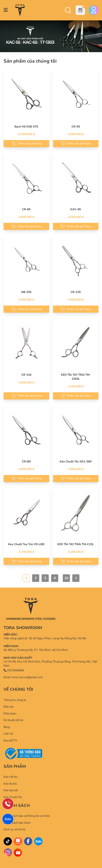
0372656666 (14, 670)
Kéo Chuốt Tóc (13, 797)
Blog (7, 727)
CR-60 (26, 209)
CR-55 (76, 127)
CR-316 (26, 375)
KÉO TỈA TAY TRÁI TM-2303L (76, 377)
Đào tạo (9, 707)
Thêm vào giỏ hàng (26, 144)
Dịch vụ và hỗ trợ (14, 829)
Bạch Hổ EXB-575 (26, 127)
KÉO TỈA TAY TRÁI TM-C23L (76, 544)
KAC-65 (76, 209)
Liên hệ (8, 734)
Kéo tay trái (11, 790)
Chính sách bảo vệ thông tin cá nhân (27, 816)
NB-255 (26, 292)
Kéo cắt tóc (11, 777)
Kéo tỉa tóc (10, 784)
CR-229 (76, 292)
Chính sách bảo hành (17, 823)
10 (66, 578)
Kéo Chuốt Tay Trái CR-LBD (26, 544)
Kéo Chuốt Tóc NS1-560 (76, 461)
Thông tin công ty (15, 700)
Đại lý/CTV (10, 740)
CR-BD (26, 461)
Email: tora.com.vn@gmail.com (23, 677)
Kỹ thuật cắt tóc (14, 720)
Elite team (10, 713)
